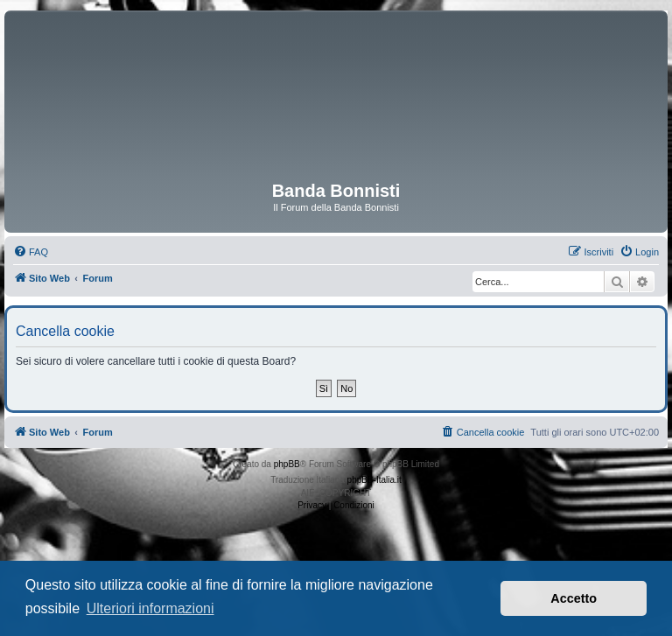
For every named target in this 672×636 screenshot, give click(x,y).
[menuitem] (31, 252)
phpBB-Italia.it (374, 480)
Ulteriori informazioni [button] (150, 608)
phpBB (287, 464)
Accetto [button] (574, 598)
